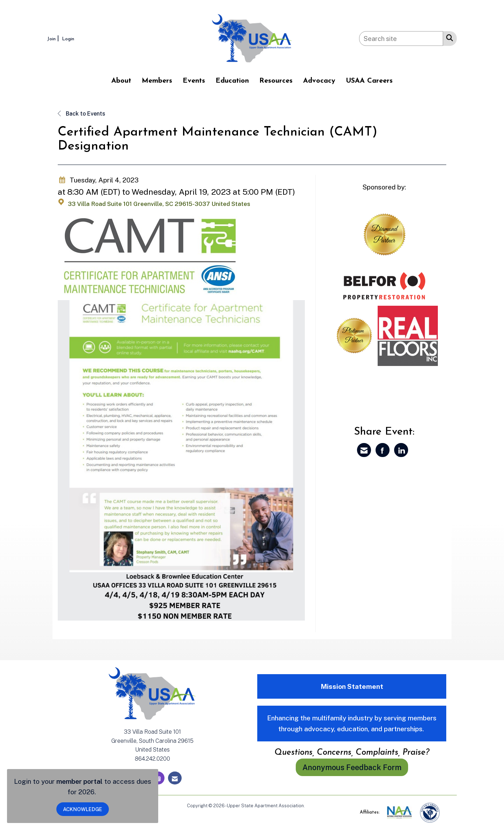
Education (232, 81)
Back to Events (82, 114)
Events (194, 81)
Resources (276, 81)
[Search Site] (448, 37)
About (121, 81)
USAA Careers (369, 81)
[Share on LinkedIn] (401, 450)
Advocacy (319, 81)
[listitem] (54, 38)
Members (157, 81)
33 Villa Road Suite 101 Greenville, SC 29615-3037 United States (159, 204)
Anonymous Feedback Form (352, 767)
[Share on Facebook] (383, 450)
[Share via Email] (364, 450)
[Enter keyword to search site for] (401, 39)
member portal (79, 781)
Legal (312, 806)
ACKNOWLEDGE (83, 809)
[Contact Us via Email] (175, 778)
